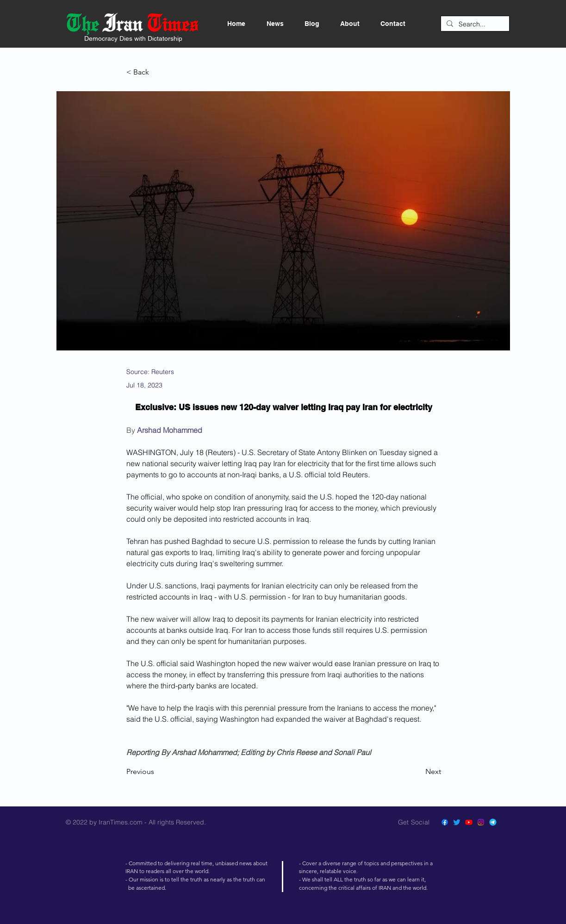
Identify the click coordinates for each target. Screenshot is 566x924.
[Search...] (474, 25)
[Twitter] (457, 822)
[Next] (418, 772)
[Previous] (157, 772)
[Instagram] (481, 822)
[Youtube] (469, 822)
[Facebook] (445, 822)
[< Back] (157, 72)
